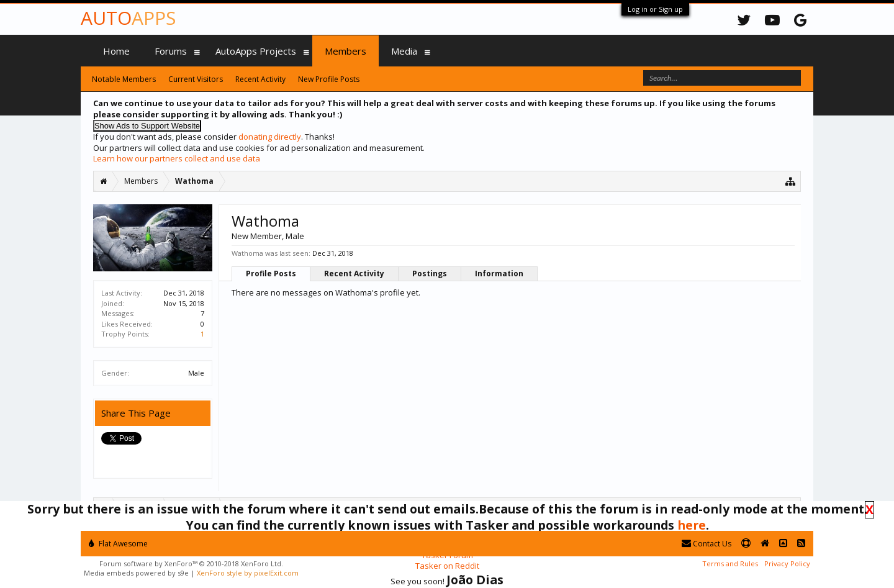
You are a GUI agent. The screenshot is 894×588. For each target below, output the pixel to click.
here (692, 525)
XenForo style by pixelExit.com (248, 573)
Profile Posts (271, 274)
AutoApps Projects (256, 51)
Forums (171, 51)
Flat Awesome (118, 544)
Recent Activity (354, 274)
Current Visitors (196, 79)
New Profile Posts (329, 79)
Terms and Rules (730, 563)
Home (116, 51)
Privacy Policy (787, 563)
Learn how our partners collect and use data (177, 158)
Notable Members (124, 79)
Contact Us (707, 544)
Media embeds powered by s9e (136, 573)
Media (404, 51)
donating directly (270, 137)
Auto (128, 18)
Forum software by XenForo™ (191, 563)
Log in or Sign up (655, 9)
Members (345, 51)
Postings (430, 274)
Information (499, 274)
